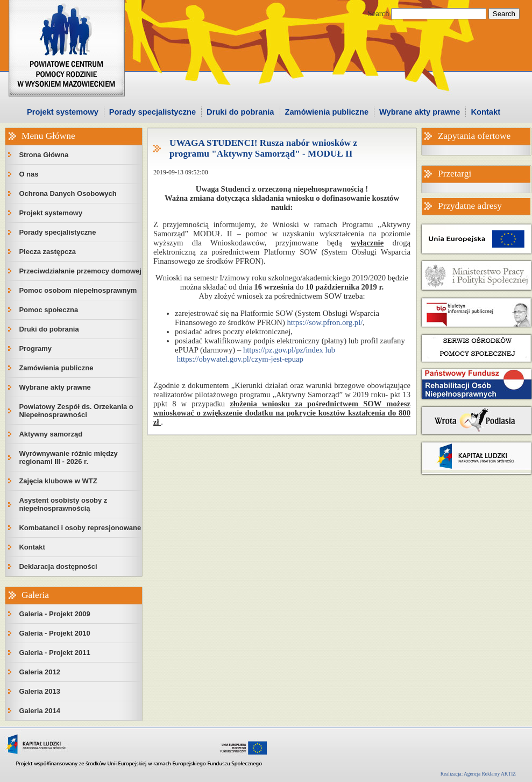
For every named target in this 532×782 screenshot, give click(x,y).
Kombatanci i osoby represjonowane (80, 528)
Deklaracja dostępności (58, 566)
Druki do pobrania (240, 112)
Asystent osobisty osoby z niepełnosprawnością (63, 504)
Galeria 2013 (40, 691)
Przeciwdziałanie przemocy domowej (80, 271)
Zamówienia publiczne (327, 112)
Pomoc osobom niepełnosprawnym (78, 290)
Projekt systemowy (63, 112)
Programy (35, 348)
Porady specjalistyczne (152, 112)
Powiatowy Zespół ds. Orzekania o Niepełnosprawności (76, 411)
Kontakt (485, 112)
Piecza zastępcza (47, 252)
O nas (29, 174)
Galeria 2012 (40, 672)
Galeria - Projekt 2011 (54, 653)
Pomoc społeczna (48, 310)
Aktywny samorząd (51, 434)
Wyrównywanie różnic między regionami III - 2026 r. (68, 457)
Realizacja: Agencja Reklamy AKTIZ (478, 774)
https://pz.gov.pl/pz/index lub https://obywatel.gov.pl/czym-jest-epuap (255, 354)
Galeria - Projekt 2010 (54, 633)
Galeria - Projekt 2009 (54, 614)
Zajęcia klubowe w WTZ (58, 481)
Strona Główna (44, 155)
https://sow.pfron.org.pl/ (325, 322)
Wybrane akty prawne (420, 112)
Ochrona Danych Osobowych (68, 193)
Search (379, 13)
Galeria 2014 (40, 711)
